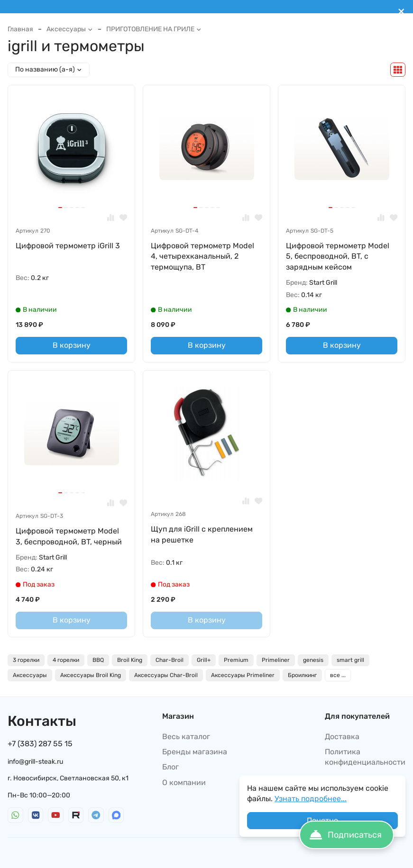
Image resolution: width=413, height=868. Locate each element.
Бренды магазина (195, 752)
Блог (170, 767)
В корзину (72, 345)
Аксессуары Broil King (91, 675)
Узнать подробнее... (311, 799)
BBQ (98, 660)
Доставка (342, 737)
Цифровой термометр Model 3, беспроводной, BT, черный (69, 536)
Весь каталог (186, 737)
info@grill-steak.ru (35, 762)
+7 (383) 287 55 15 (40, 744)
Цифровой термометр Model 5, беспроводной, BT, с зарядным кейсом (338, 256)
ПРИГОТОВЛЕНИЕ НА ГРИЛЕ (154, 29)
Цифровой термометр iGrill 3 (68, 246)
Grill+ (204, 660)
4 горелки (66, 660)
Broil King (130, 660)
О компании (184, 782)
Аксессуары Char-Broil (166, 675)
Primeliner (276, 660)
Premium (236, 660)
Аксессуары (70, 29)
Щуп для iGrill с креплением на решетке (202, 534)
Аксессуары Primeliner (243, 675)
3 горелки (26, 660)
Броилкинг (302, 675)
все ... (338, 675)
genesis (313, 660)
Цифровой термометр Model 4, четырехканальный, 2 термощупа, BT (202, 256)
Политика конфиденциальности (365, 757)
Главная (20, 29)
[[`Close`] (401, 12)
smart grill (350, 660)
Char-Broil (170, 660)
